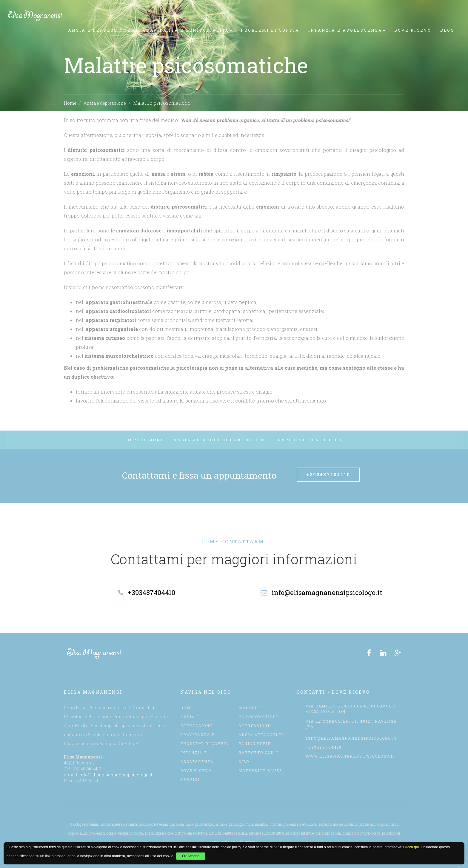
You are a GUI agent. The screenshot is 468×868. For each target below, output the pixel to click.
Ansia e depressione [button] (101, 30)
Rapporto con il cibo (310, 440)
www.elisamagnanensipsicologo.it (351, 756)
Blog (447, 30)
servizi (190, 779)
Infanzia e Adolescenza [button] (347, 30)
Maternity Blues (260, 770)
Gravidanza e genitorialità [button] (187, 30)
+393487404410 (328, 475)
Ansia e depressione (105, 103)
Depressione (145, 440)
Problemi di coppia (270, 30)
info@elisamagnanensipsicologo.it (116, 775)
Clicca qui (411, 847)
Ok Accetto (191, 856)
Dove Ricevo (413, 30)
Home (70, 103)
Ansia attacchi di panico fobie (221, 440)
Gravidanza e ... (200, 735)
